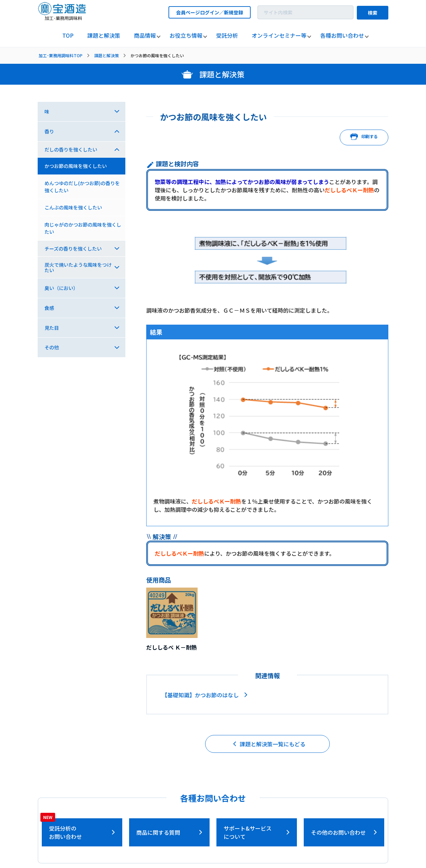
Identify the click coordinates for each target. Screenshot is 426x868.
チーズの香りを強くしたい (73, 249)
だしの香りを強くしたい (71, 149)
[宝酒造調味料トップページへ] (62, 18)
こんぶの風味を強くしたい (73, 207)
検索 (373, 13)
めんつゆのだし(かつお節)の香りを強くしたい (82, 187)
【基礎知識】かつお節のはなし (200, 695)
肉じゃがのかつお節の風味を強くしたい (83, 228)
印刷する (364, 137)
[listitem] (68, 36)
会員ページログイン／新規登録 (210, 12)
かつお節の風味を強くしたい (76, 166)
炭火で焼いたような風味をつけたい (78, 267)
